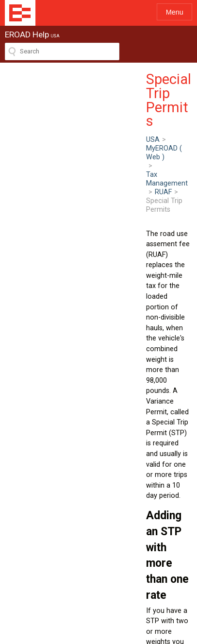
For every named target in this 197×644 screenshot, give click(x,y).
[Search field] (62, 51)
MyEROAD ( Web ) (55, 97)
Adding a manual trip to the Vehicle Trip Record (91, 501)
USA (12, 97)
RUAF (164, 97)
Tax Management (120, 97)
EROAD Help (20, 13)
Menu (175, 12)
